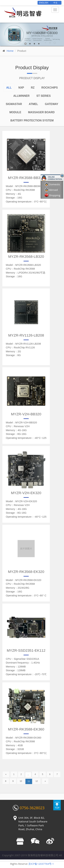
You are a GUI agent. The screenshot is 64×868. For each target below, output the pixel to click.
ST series (44, 96)
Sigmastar (14, 104)
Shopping (52, 195)
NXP (21, 88)
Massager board (41, 112)
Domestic (52, 184)
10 (21, 781)
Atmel (33, 104)
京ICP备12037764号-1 (41, 864)
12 (37, 781)
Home (10, 51)
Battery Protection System (32, 120)
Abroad (51, 190)
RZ (33, 88)
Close (62, 176)
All (9, 88)
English (44, 3)
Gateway (52, 104)
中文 (55, 3)
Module (15, 112)
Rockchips (49, 88)
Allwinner (21, 96)
